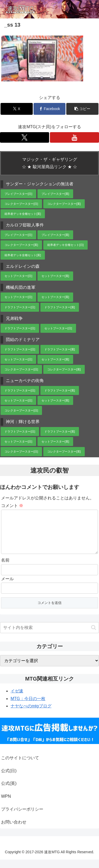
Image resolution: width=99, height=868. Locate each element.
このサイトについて (20, 766)
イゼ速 (17, 699)
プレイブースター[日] (18, 194)
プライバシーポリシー (22, 818)
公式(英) (9, 792)
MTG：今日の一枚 (28, 707)
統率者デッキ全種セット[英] (23, 214)
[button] (82, 109)
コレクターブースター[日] (21, 204)
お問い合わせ (14, 830)
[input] (49, 636)
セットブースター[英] (55, 276)
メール (7, 587)
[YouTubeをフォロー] (74, 137)
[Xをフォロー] (25, 137)
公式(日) (9, 779)
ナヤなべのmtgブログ (31, 714)
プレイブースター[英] (55, 194)
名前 (5, 569)
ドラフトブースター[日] (20, 307)
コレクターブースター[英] (64, 204)
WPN (6, 805)
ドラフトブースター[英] (60, 307)
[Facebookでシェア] (50, 109)
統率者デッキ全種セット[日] (65, 245)
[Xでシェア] (17, 109)
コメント (12, 506)
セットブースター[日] (18, 276)
